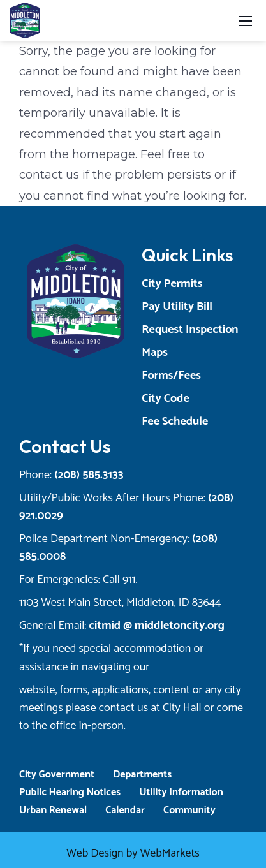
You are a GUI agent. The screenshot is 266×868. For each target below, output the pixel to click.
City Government (57, 775)
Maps (154, 353)
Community (189, 810)
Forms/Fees (171, 376)
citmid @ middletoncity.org (157, 626)
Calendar (125, 810)
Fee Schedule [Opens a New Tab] (175, 422)
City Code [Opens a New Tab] (165, 399)
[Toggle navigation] (246, 20)
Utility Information (181, 792)
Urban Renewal (53, 810)
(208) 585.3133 (89, 475)
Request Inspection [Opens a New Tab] (190, 330)
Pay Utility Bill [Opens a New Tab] (177, 307)
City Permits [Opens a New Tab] (172, 284)
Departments (142, 775)
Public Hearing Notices (70, 792)
